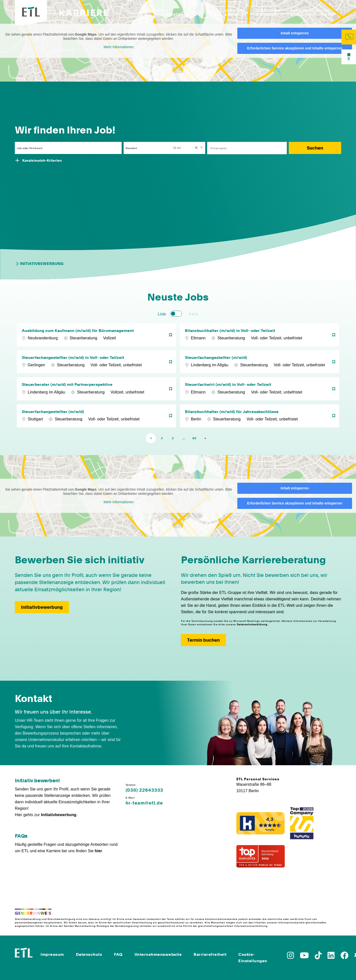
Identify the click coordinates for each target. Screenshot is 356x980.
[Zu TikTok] (318, 957)
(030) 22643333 (144, 790)
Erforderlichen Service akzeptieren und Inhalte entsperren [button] (295, 48)
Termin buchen (203, 640)
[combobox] (188, 148)
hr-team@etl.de (144, 803)
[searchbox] (244, 148)
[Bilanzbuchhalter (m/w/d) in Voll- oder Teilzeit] (260, 335)
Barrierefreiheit (210, 954)
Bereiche (202, 13)
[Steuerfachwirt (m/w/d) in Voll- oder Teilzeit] (260, 389)
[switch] (176, 314)
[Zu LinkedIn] (331, 957)
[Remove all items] (196, 148)
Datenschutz (89, 954)
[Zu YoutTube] (304, 957)
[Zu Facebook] (344, 957)
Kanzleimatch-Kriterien (42, 160)
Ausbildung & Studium (268, 13)
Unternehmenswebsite (158, 954)
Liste (162, 314)
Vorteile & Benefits (235, 13)
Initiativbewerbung (39, 264)
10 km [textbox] (177, 148)
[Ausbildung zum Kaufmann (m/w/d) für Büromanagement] (96, 335)
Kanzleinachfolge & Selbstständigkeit (312, 13)
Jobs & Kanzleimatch (169, 13)
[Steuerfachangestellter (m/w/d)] (260, 362)
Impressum (52, 954)
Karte (194, 314)
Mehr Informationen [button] (119, 47)
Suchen (315, 148)
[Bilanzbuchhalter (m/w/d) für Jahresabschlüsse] (260, 416)
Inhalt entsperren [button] (295, 33)
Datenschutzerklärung (252, 624)
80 (194, 438)
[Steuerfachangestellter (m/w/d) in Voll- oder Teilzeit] (96, 362)
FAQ (118, 954)
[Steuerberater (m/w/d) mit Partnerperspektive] (96, 389)
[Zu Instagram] (290, 957)
